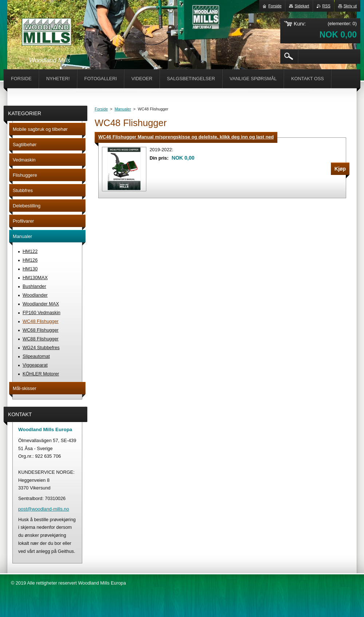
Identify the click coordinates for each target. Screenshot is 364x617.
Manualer (123, 109)
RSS (326, 6)
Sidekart (302, 6)
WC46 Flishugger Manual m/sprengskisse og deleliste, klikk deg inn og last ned (186, 137)
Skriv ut (350, 6)
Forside (101, 109)
